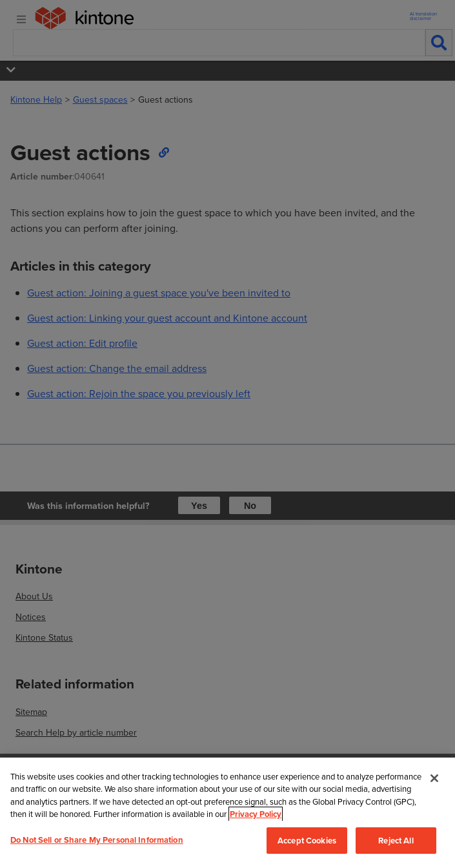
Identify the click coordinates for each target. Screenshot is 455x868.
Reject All (396, 841)
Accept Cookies (307, 841)
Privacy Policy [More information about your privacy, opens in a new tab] (256, 814)
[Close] (434, 778)
